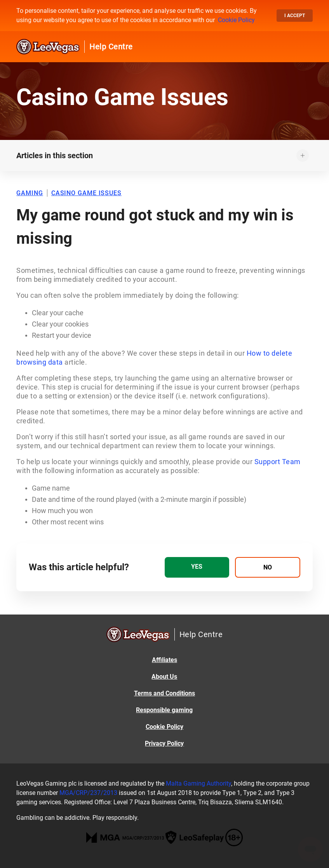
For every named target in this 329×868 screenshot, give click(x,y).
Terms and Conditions (164, 693)
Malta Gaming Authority (198, 783)
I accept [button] (295, 16)
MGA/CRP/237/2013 (88, 793)
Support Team (278, 462)
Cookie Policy (236, 20)
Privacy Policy (164, 743)
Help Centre (111, 47)
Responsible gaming (164, 710)
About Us (164, 677)
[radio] (197, 567)
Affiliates (164, 660)
